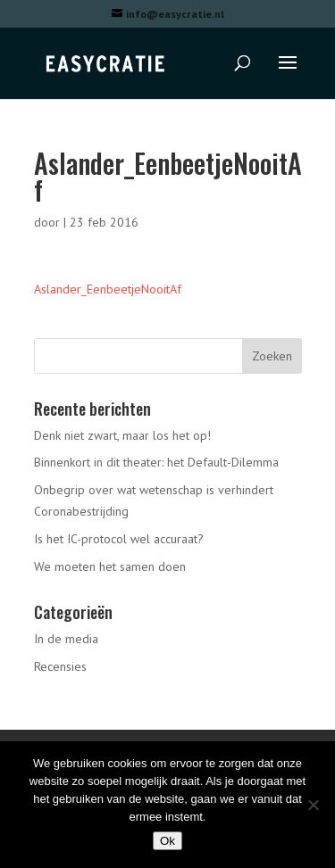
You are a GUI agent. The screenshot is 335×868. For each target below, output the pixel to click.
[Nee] (313, 805)
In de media (66, 639)
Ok (167, 841)
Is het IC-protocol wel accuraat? (119, 539)
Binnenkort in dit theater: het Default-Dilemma (156, 462)
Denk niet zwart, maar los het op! (122, 435)
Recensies (60, 666)
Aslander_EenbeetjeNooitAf (108, 289)
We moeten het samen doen (110, 566)
